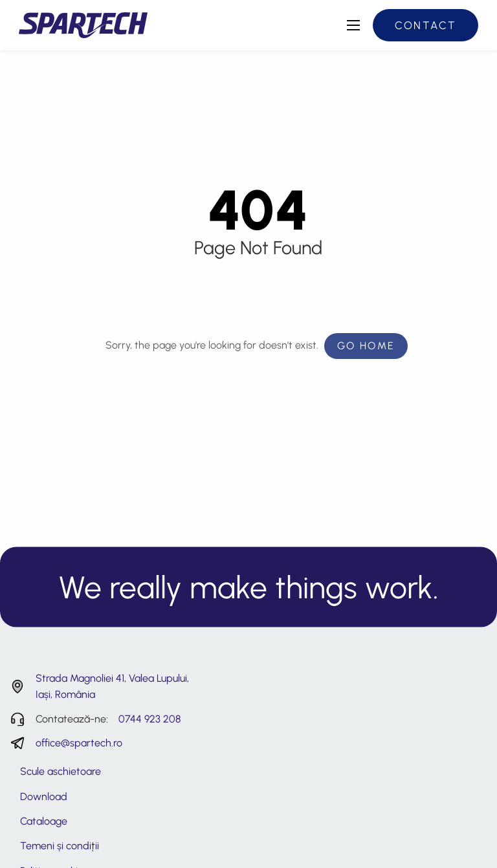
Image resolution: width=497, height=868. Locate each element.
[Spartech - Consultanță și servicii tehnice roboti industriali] (83, 24)
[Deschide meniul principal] (353, 25)
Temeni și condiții (60, 846)
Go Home (366, 346)
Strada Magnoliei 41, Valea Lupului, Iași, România (112, 687)
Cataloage (44, 821)
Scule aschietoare (61, 771)
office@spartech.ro (79, 743)
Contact (426, 25)
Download (44, 797)
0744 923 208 (149, 719)
